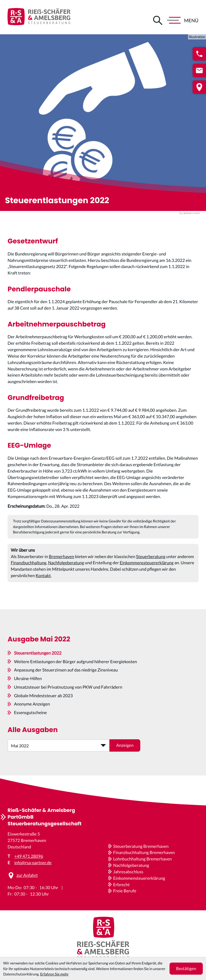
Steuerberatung (151, 557)
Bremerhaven (61, 557)
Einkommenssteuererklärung (147, 563)
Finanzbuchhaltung (29, 563)
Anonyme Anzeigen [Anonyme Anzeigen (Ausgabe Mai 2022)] (32, 704)
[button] (199, 54)
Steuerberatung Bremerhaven (141, 846)
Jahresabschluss (128, 872)
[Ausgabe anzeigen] (125, 745)
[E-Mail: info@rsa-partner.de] (199, 70)
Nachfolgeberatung (66, 563)
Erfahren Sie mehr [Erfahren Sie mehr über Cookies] (54, 974)
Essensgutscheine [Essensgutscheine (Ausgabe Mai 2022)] (30, 713)
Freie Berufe (125, 891)
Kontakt (43, 576)
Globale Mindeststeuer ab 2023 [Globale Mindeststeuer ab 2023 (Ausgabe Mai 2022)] (43, 696)
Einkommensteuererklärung (139, 878)
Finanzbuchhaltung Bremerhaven (144, 853)
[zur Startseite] (39, 17)
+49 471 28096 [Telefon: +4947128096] (29, 856)
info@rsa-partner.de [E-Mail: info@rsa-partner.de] (33, 863)
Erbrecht (121, 885)
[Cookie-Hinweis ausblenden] (186, 969)
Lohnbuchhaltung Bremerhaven (142, 859)
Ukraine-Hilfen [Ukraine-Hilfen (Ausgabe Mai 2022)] (28, 679)
